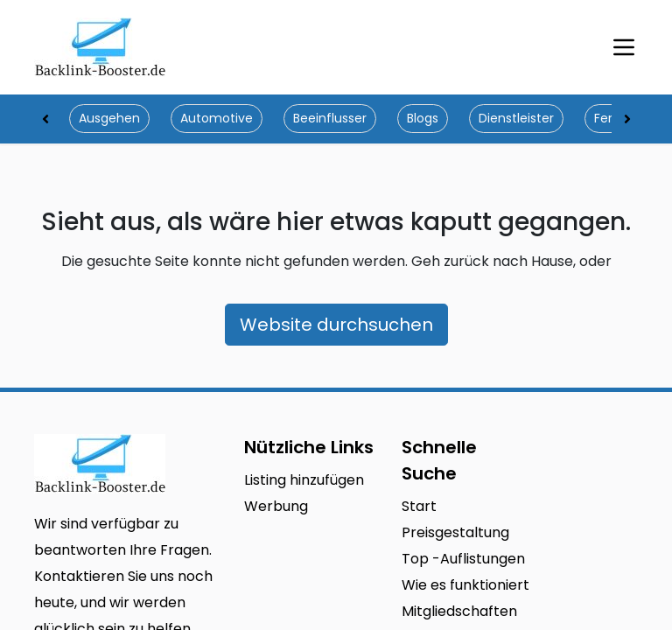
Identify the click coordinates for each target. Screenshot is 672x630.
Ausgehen (109, 118)
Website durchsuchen (336, 325)
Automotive (217, 118)
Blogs (423, 118)
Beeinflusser (330, 118)
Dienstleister (516, 118)
